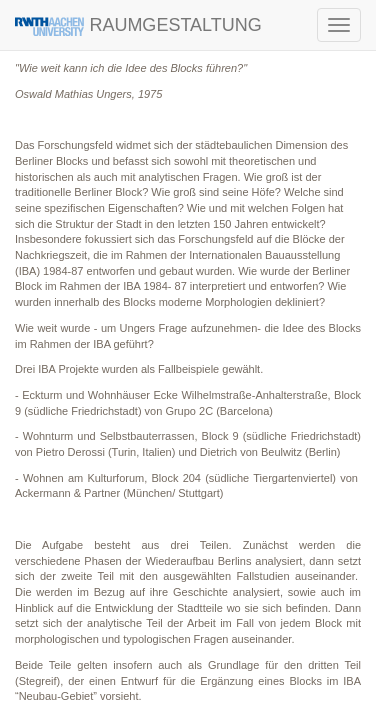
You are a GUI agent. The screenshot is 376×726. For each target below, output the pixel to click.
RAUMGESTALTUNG (138, 25)
